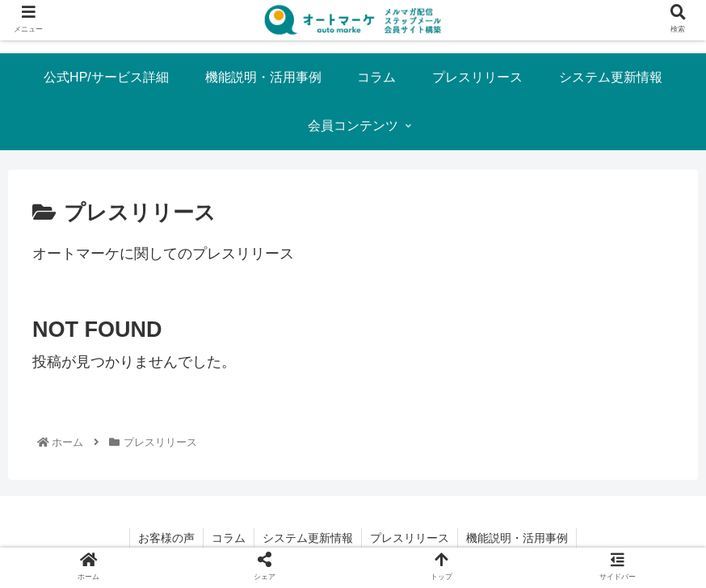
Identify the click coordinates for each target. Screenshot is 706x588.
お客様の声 (166, 538)
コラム (229, 538)
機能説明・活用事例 (517, 538)
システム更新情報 (308, 538)
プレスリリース (410, 538)
